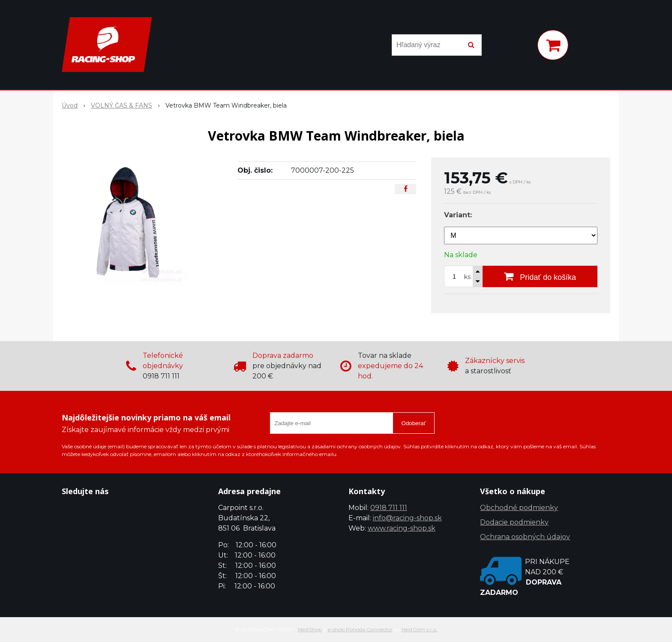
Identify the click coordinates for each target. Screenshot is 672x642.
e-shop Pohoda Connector (360, 629)
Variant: (458, 215)
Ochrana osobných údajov (525, 537)
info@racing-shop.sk (407, 518)
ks (467, 277)
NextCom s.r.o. (420, 629)
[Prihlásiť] (519, 47)
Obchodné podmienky (519, 508)
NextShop (310, 629)
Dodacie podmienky (514, 522)
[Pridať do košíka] (540, 276)
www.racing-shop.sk (402, 528)
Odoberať (414, 423)
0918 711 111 (389, 508)
